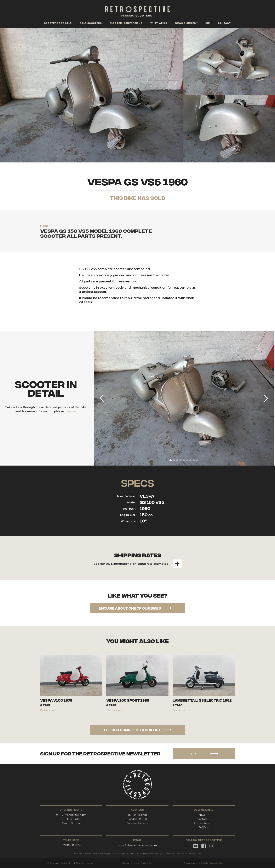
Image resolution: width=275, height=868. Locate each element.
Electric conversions (126, 23)
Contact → (204, 819)
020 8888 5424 (71, 845)
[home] (138, 12)
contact (224, 23)
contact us (70, 411)
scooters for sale (58, 23)
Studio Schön (147, 863)
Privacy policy (195, 853)
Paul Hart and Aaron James (212, 863)
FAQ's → (204, 827)
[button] (159, 23)
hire (207, 23)
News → (204, 815)
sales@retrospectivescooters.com (137, 845)
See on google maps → (137, 823)
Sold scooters (91, 23)
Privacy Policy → (204, 823)
